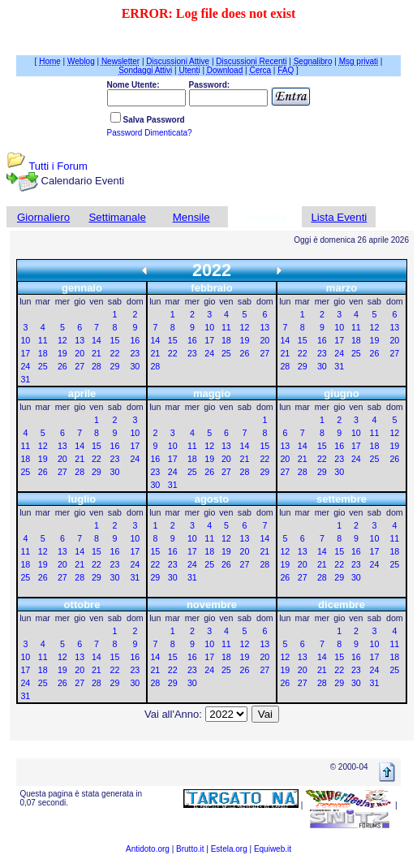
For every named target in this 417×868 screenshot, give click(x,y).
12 (62, 340)
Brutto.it (190, 849)
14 (97, 340)
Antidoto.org (148, 849)
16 (135, 340)
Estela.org (229, 849)
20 (80, 353)
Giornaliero (43, 217)
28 (97, 366)
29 (115, 366)
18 (43, 353)
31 (25, 379)
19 (62, 353)
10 (25, 340)
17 (25, 353)
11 (43, 340)
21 (97, 353)
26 (62, 366)
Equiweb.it (273, 849)
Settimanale (117, 217)
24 (25, 366)
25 (43, 366)
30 (135, 366)
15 (115, 340)
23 (135, 353)
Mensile (191, 217)
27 (80, 366)
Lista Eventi (339, 217)
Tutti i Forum (58, 166)
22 (115, 353)
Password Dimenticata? (150, 133)
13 (80, 340)
